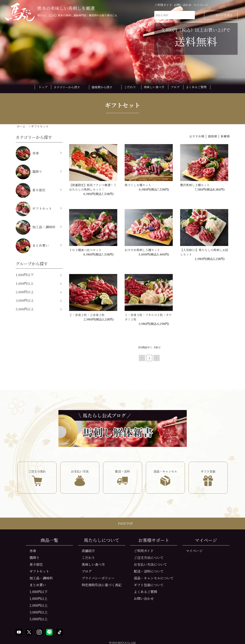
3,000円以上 (25, 300)
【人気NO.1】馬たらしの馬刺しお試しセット (204, 252)
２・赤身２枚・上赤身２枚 (87, 315)
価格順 (212, 136)
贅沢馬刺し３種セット (195, 185)
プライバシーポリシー (98, 578)
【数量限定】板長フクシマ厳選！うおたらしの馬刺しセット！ (93, 187)
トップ (43, 87)
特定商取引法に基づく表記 (102, 584)
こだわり (130, 87)
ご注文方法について (149, 557)
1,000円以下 (25, 275)
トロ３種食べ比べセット (85, 250)
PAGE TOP (122, 523)
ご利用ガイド (163, 5)
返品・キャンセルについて (154, 578)
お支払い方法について (150, 564)
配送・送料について (149, 571)
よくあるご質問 (196, 87)
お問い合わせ (183, 5)
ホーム (21, 126)
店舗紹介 (88, 550)
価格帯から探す (105, 87)
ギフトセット (40, 126)
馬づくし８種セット (138, 185)
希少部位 (31, 190)
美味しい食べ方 (154, 87)
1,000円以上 (25, 283)
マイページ (201, 5)
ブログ (175, 87)
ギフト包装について (149, 584)
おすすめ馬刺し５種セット (142, 250)
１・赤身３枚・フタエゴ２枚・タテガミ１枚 (148, 317)
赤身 (27, 154)
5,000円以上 (25, 309)
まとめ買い (32, 246)
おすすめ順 (197, 136)
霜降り (29, 172)
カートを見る (221, 15)
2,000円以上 (25, 292)
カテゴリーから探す (69, 87)
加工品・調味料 (36, 227)
